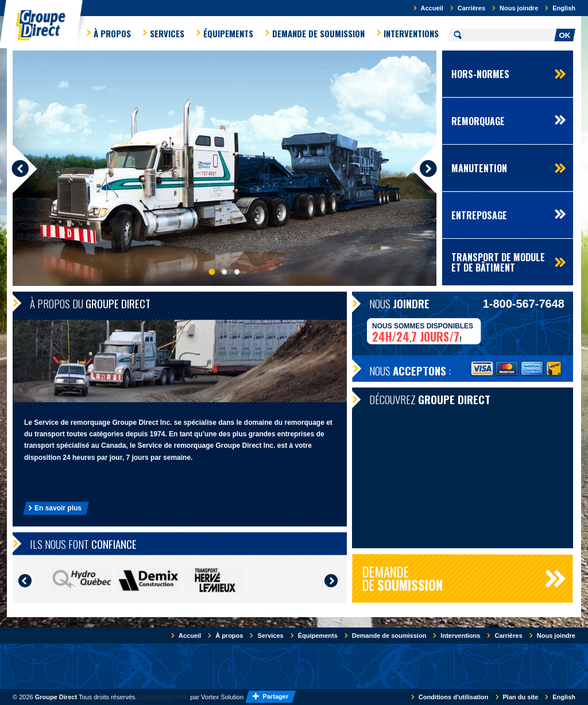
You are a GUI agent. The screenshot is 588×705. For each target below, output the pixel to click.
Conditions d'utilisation (454, 697)
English (564, 8)
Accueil (432, 8)
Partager (277, 696)
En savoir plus (58, 508)
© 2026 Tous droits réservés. (75, 697)
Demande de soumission (318, 33)
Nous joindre (519, 8)
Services (167, 33)
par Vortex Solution (217, 697)
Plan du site (521, 697)
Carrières (471, 8)
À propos (112, 33)
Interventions (411, 33)
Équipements (228, 33)
